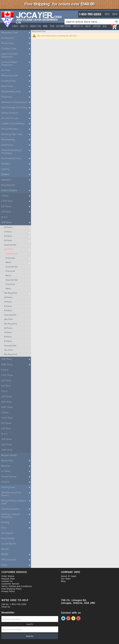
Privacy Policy (8, 591)
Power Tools (16, 43)
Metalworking (16, 140)
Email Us (6, 607)
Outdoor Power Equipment (16, 64)
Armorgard (7, 533)
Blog (105, 26)
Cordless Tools (16, 49)
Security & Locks (16, 118)
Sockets (16, 175)
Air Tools (16, 70)
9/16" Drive (16, 365)
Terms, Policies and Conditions (17, 586)
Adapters (16, 180)
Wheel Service (16, 477)
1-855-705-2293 (90, 14)
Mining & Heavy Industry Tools (16, 502)
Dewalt (5, 549)
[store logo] (8, 19)
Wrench (16, 482)
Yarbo (16, 565)
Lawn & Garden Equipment (16, 55)
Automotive (16, 145)
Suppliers (97, 26)
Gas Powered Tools (16, 159)
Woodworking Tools (16, 92)
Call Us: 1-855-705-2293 (14, 604)
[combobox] (92, 22)
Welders (16, 164)
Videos (107, 14)
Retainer (16, 466)
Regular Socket (9, 455)
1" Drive (16, 196)
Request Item (36, 26)
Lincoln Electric (9, 544)
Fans (16, 528)
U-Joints (16, 471)
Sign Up (88, 26)
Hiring (45, 26)
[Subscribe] (30, 636)
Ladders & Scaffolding (16, 124)
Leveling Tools (16, 81)
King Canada (8, 539)
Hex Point (18, 249)
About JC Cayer (69, 576)
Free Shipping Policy (11, 589)
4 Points (18, 232)
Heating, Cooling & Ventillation (16, 516)
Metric (18, 263)
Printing (16, 523)
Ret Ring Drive (18, 293)
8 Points (18, 241)
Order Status (8, 576)
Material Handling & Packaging (16, 152)
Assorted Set (8, 185)
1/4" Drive (16, 212)
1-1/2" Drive (16, 201)
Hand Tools (16, 86)
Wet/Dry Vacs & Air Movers (16, 494)
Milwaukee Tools (16, 33)
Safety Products (16, 113)
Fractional (18, 258)
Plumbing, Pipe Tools (16, 134)
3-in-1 (4, 217)
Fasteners (16, 97)
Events (15, 26)
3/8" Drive (16, 359)
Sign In (115, 14)
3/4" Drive (16, 223)
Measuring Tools (16, 76)
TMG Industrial (16, 560)
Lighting (16, 169)
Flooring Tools (16, 487)
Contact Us (78, 26)
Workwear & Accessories (16, 102)
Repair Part (16, 461)
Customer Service (64, 26)
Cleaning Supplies (16, 509)
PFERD (16, 555)
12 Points (18, 227)
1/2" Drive (16, 207)
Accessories (16, 38)
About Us (24, 26)
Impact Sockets (16, 191)
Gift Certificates (16, 129)
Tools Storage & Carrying (16, 108)
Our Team (66, 579)
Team (52, 26)
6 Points (18, 236)
